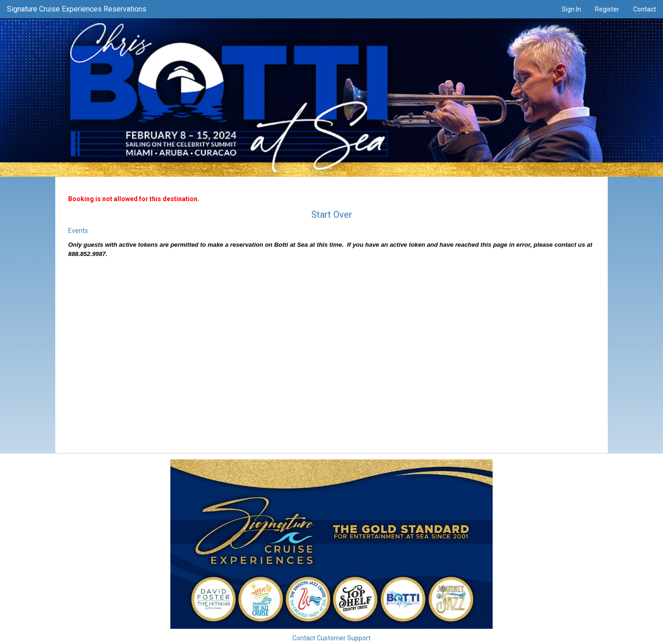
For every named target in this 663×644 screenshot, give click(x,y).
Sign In (571, 9)
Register (607, 9)
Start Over (332, 215)
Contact (645, 9)
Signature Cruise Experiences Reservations (77, 9)
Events (78, 231)
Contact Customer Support (331, 638)
